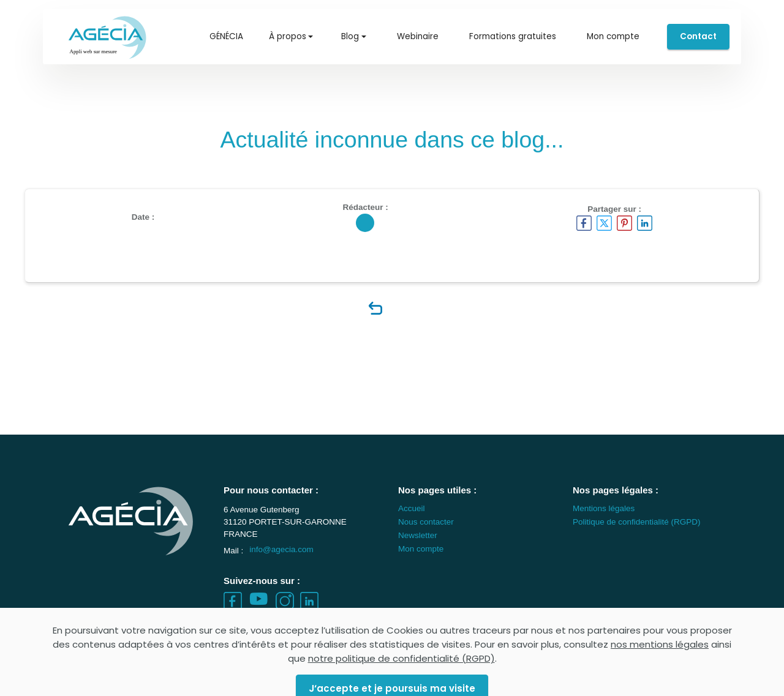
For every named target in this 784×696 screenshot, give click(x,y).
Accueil (412, 519)
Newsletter (418, 546)
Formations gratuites (513, 36)
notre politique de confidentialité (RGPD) (401, 686)
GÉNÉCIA (226, 36)
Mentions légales (604, 519)
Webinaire (418, 36)
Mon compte (613, 36)
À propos (288, 36)
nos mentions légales (660, 672)
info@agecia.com (281, 561)
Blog (350, 36)
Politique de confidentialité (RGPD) (637, 533)
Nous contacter (426, 533)
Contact (698, 36)
